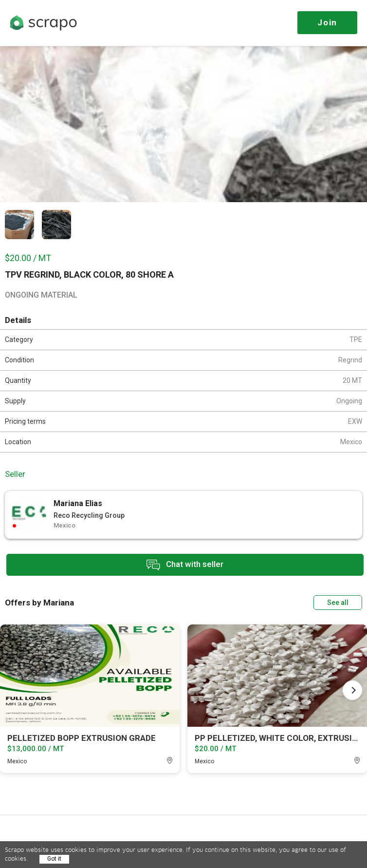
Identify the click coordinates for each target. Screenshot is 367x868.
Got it (54, 859)
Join (327, 22)
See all (338, 603)
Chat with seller (185, 565)
